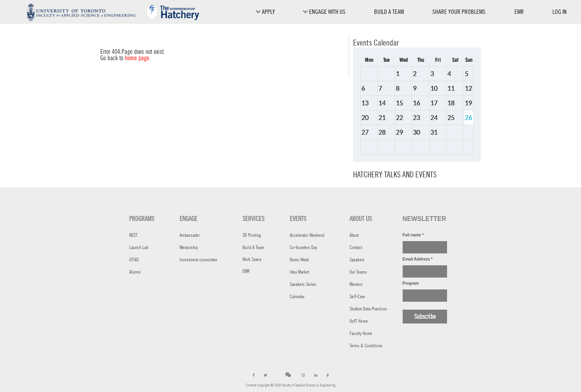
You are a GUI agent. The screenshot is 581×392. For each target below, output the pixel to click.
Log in (560, 12)
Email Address (418, 259)
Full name (413, 235)
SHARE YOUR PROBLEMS (459, 12)
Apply (265, 12)
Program (411, 283)
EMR (519, 13)
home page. (138, 58)
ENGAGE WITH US (324, 12)
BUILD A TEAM (389, 12)
